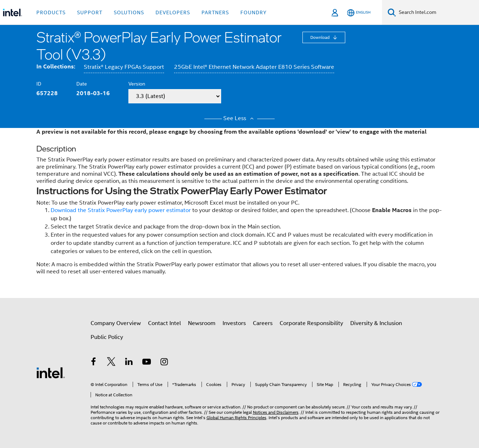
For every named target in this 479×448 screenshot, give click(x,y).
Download (320, 37)
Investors (234, 323)
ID (39, 84)
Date (82, 84)
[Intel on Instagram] (164, 363)
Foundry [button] (254, 12)
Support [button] (90, 12)
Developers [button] (173, 12)
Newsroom (202, 323)
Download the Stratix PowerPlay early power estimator (121, 210)
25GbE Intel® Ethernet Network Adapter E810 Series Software (254, 67)
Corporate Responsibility (311, 323)
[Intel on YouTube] (147, 363)
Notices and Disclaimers (276, 412)
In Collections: (56, 66)
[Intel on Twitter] (111, 363)
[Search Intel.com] (437, 12)
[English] (359, 13)
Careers (263, 323)
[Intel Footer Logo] (51, 372)
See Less (239, 118)
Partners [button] (215, 12)
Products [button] (51, 12)
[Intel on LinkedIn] (129, 363)
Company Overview (116, 323)
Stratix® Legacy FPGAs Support (124, 67)
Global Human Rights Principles (236, 418)
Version (137, 84)
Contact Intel (164, 323)
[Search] (392, 12)
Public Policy (107, 337)
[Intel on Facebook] (94, 363)
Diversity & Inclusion (376, 323)
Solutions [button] (129, 12)
